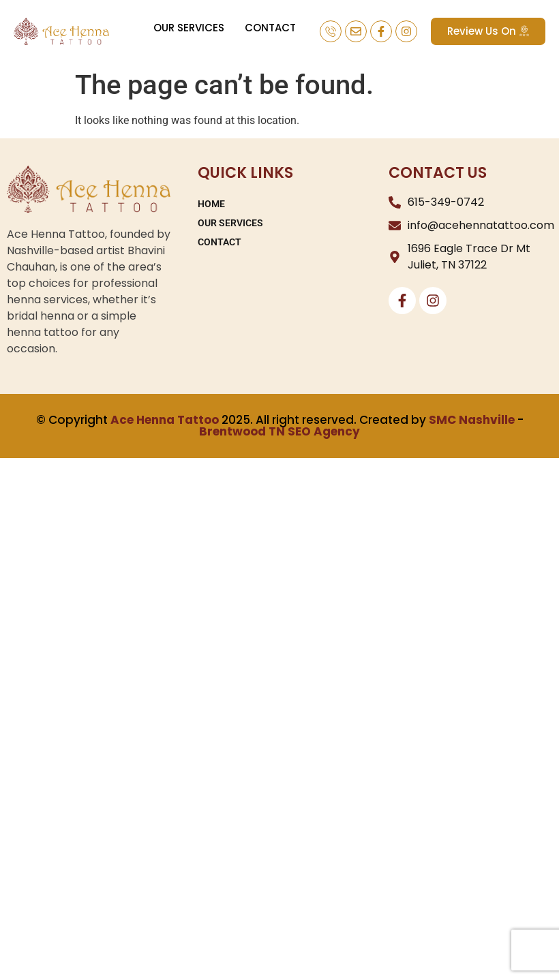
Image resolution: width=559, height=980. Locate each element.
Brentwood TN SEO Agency (279, 431)
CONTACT (270, 28)
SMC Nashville (472, 420)
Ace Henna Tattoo (165, 420)
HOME (211, 204)
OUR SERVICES (189, 28)
